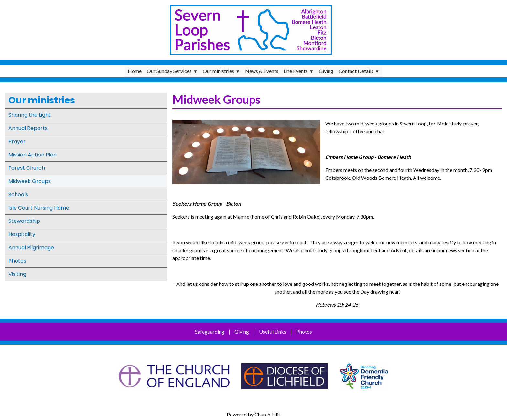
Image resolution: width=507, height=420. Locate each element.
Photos (17, 261)
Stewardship (24, 221)
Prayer (17, 141)
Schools (18, 194)
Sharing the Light (30, 115)
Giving (326, 71)
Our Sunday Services (169, 71)
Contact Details (356, 71)
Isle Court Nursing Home (39, 208)
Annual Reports (28, 128)
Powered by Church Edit (253, 414)
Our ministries (218, 71)
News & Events (262, 71)
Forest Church (27, 168)
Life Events (296, 71)
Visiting (17, 274)
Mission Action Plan (32, 155)
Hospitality (22, 234)
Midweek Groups (30, 181)
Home (135, 71)
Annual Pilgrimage (31, 248)
